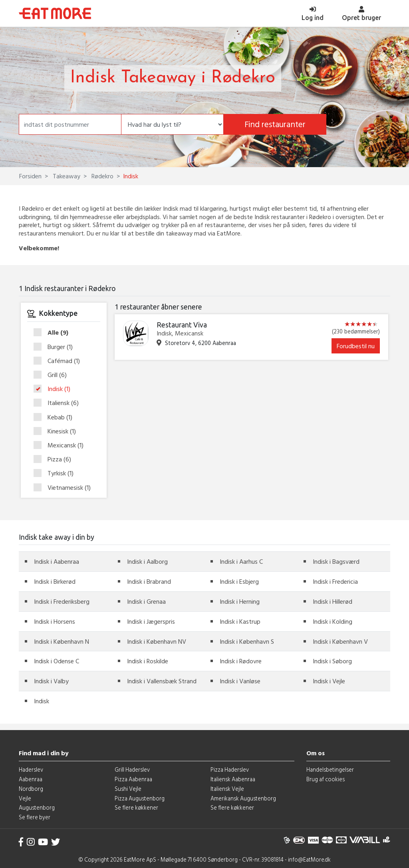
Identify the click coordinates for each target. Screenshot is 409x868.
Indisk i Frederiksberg (62, 601)
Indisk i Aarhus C (241, 561)
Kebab (56, 417)
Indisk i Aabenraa (57, 561)
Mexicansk (61, 445)
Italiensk (59, 403)
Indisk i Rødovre (241, 661)
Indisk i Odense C (57, 661)
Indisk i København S (247, 641)
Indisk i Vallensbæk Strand (162, 681)
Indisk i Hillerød (333, 601)
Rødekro (102, 176)
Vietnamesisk (64, 488)
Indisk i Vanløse (240, 681)
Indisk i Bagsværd (336, 561)
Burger (56, 347)
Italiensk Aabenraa (233, 779)
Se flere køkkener (136, 807)
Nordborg (31, 789)
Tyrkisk (56, 473)
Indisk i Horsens (55, 621)
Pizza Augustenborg (140, 798)
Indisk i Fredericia (335, 581)
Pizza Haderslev (230, 769)
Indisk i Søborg (332, 661)
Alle (54, 333)
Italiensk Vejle (227, 789)
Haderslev (31, 769)
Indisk (55, 389)
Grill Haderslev (132, 769)
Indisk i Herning (240, 601)
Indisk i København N (62, 641)
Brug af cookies (326, 779)
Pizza (55, 459)
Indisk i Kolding (333, 621)
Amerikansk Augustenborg (243, 798)
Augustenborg (37, 807)
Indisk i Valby (51, 681)
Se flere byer (35, 817)
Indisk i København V (340, 641)
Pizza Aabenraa (133, 779)
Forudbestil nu (356, 346)
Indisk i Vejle (329, 681)
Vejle (25, 798)
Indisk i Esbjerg (239, 581)
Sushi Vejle (128, 789)
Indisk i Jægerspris (151, 621)
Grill (53, 375)
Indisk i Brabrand (149, 581)
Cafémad (59, 361)
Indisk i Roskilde (148, 661)
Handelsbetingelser (330, 769)
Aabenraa (31, 779)
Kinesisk (57, 431)
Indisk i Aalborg (147, 561)
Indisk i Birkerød (55, 581)
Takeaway (66, 176)
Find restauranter (275, 124)
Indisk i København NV (157, 641)
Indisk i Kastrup (240, 621)
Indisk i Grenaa (146, 601)
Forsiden (30, 176)
